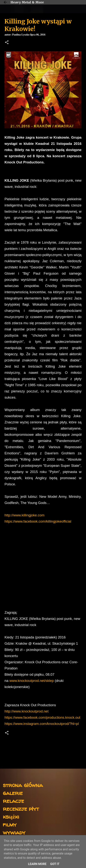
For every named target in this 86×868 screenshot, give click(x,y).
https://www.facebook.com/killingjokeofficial (38, 521)
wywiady (14, 832)
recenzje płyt (21, 809)
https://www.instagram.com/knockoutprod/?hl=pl (42, 724)
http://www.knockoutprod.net (26, 711)
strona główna (23, 785)
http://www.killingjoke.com (25, 515)
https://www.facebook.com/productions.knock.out (42, 717)
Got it (55, 864)
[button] (7, 43)
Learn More (37, 864)
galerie (13, 793)
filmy (10, 824)
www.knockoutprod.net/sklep (32, 681)
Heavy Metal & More (27, 2)
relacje (13, 801)
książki (11, 816)
